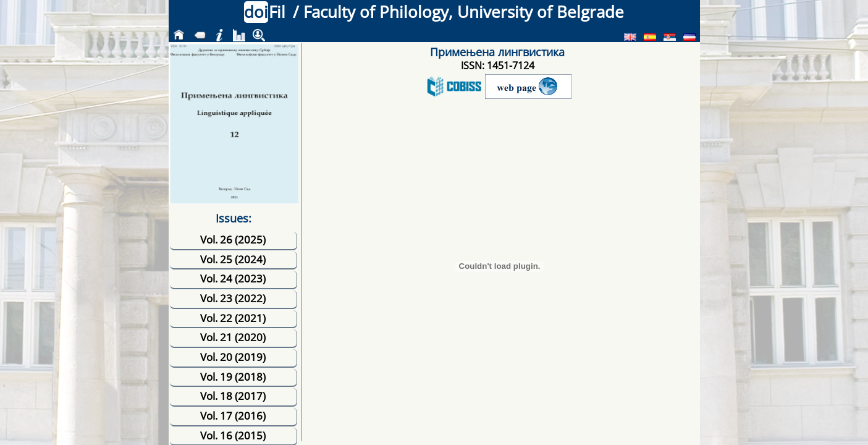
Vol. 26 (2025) (233, 239)
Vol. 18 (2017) (233, 396)
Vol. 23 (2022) (233, 298)
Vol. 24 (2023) (233, 278)
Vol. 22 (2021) (233, 318)
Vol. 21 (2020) (233, 337)
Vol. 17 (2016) (233, 416)
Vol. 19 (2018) (233, 377)
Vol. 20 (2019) (233, 357)
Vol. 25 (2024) (233, 259)
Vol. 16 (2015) (233, 435)
